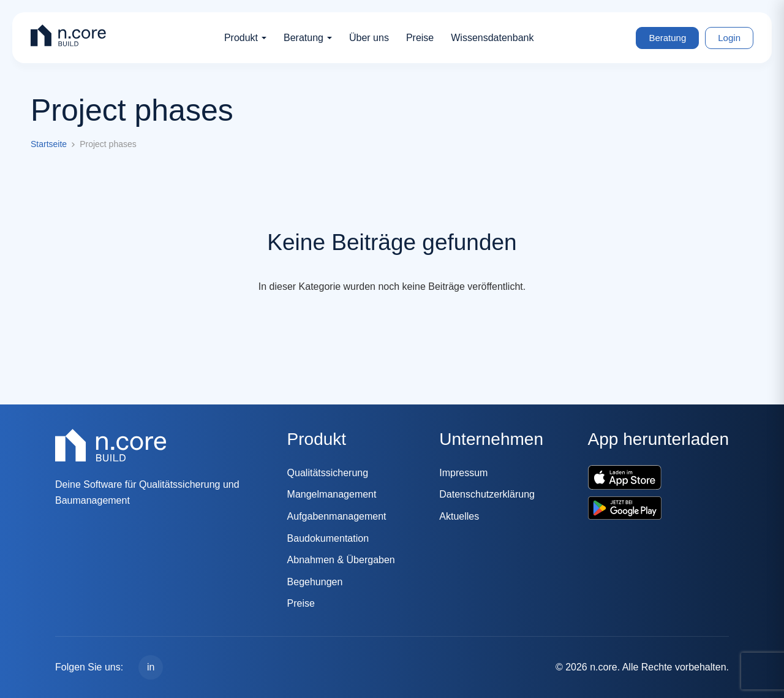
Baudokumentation (328, 538)
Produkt (241, 38)
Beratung (303, 38)
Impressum (463, 473)
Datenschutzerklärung (487, 494)
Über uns (369, 38)
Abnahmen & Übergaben (341, 560)
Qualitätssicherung (328, 473)
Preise (420, 38)
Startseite (49, 144)
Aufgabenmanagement (337, 516)
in (151, 667)
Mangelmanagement (332, 494)
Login (729, 38)
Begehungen (315, 582)
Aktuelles (459, 516)
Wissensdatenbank (492, 38)
